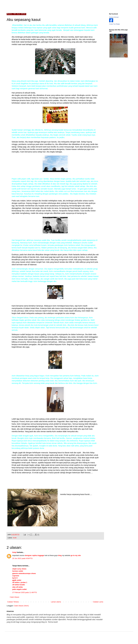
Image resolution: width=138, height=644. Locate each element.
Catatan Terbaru (13, 602)
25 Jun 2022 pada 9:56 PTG (22, 558)
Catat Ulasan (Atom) (21, 606)
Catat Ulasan (14, 597)
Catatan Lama (98, 602)
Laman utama (56, 602)
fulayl (14, 552)
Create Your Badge (114, 24)
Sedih (15, 538)
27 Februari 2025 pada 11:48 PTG (25, 592)
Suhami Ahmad (114, 17)
